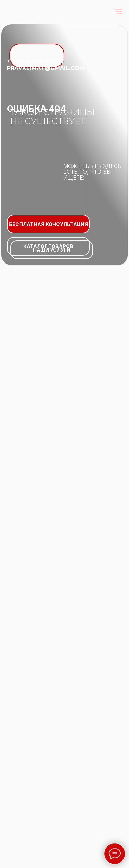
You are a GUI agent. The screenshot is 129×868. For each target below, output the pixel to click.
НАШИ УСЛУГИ (52, 250)
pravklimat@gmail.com (46, 68)
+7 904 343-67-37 (36, 61)
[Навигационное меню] (118, 11)
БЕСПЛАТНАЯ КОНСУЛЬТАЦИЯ (48, 224)
